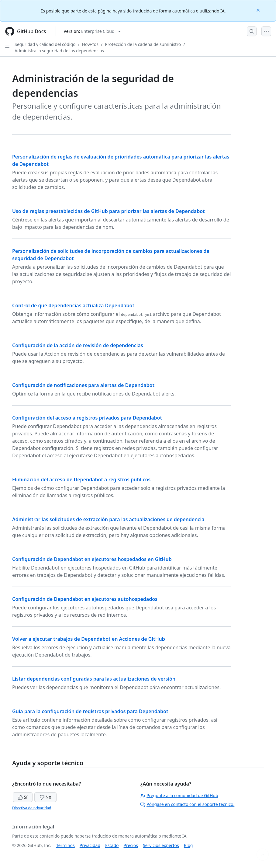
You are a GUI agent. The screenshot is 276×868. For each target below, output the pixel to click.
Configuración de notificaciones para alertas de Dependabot (83, 385)
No (45, 797)
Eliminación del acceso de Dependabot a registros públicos (81, 479)
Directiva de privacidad (32, 808)
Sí (23, 797)
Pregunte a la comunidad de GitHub (179, 795)
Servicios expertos (161, 845)
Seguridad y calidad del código (45, 44)
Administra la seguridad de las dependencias (59, 51)
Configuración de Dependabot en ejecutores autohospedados (85, 599)
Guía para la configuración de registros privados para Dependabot (90, 711)
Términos (66, 845)
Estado (112, 845)
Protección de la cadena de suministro (143, 44)
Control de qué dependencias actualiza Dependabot (73, 305)
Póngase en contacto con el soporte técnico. (187, 804)
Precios (131, 845)
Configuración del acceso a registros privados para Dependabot (87, 418)
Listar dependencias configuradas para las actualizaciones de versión (94, 679)
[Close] (259, 10)
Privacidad (90, 845)
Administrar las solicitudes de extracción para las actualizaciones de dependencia (108, 519)
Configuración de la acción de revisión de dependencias (78, 345)
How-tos (90, 44)
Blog (188, 845)
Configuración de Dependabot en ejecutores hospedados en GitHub (92, 559)
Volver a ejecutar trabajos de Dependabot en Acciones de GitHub (89, 639)
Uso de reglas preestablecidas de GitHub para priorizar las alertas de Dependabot (109, 211)
